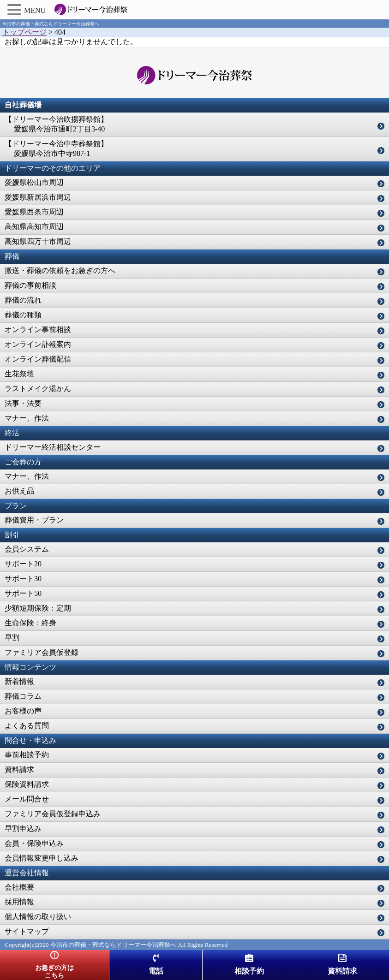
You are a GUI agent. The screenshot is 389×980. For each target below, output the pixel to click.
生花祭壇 (19, 374)
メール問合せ (27, 799)
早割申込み (23, 829)
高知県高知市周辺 (34, 227)
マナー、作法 (27, 418)
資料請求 (19, 769)
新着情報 (19, 681)
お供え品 (19, 491)
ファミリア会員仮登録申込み (53, 814)
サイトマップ (27, 931)
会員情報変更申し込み (42, 858)
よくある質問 (27, 726)
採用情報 (19, 902)
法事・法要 (23, 403)
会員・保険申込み (34, 843)
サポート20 (23, 564)
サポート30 (23, 579)
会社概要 (19, 887)
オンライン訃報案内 (38, 344)
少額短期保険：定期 (38, 608)
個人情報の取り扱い (38, 917)
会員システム (27, 549)
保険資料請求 (27, 784)
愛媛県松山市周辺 (34, 182)
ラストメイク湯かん (38, 389)
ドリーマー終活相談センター (53, 447)
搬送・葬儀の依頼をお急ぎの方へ (60, 270)
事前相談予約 (27, 755)
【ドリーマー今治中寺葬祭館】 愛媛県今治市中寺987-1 (56, 148)
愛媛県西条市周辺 (34, 212)
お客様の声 (23, 711)
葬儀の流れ (23, 300)
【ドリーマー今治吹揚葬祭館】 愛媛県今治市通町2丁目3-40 (56, 124)
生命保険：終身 (30, 623)
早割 (12, 638)
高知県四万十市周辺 (38, 241)
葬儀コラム (23, 696)
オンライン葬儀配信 (38, 359)
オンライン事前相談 (38, 330)
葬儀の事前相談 (30, 285)
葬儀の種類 (23, 315)
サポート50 (23, 593)
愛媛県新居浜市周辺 (38, 197)
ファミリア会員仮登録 (42, 652)
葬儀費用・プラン (34, 520)
